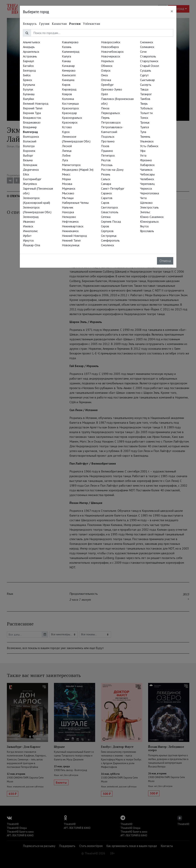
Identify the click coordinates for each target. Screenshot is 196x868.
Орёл (104, 94)
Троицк (145, 122)
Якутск (144, 226)
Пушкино (107, 151)
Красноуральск (72, 118)
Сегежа (106, 217)
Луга (65, 160)
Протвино (108, 141)
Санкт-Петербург (113, 188)
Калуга (67, 56)
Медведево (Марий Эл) (78, 170)
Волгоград (30, 132)
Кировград (69, 89)
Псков (105, 146)
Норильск (107, 61)
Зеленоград (31, 217)
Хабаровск (147, 165)
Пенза (105, 108)
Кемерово (69, 70)
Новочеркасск (111, 56)
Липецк (67, 151)
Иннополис (30, 231)
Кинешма (68, 80)
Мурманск (69, 188)
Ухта (143, 155)
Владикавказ (32, 122)
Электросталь (149, 207)
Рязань (106, 174)
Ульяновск (147, 141)
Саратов (107, 198)
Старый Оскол (150, 66)
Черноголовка (150, 193)
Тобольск (146, 108)
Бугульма (29, 85)
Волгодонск (31, 137)
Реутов (106, 160)
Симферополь (110, 240)
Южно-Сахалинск (152, 217)
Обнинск (107, 66)
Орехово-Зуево (112, 89)
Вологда (29, 146)
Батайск (28, 66)
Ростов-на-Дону (112, 170)
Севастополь (110, 212)
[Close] (172, 11)
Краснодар (69, 113)
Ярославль (147, 231)
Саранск (106, 193)
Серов (105, 226)
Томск (144, 118)
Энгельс (145, 212)
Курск (66, 132)
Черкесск (146, 188)
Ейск (26, 174)
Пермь (105, 118)
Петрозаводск (111, 122)
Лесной (67, 146)
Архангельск (31, 52)
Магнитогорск (71, 165)
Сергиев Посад (111, 221)
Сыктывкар (147, 80)
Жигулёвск (30, 184)
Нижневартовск (73, 226)
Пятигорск (108, 155)
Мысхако (68, 193)
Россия (75, 24)
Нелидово (69, 217)
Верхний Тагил (33, 108)
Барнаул (28, 61)
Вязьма (28, 160)
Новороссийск (111, 42)
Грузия (44, 24)
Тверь (144, 103)
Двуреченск (31, 170)
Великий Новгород (36, 103)
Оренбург (107, 85)
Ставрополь (148, 56)
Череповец (147, 184)
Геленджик (30, 165)
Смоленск (108, 245)
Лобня (66, 155)
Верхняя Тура (32, 113)
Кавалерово (70, 42)
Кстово (67, 127)
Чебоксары (147, 174)
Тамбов (145, 99)
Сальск (106, 179)
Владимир (30, 127)
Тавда (144, 89)
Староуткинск (149, 61)
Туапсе (145, 127)
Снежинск (147, 42)
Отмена (165, 261)
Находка (68, 212)
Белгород (29, 70)
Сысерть (146, 85)
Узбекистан (92, 24)
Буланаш (29, 94)
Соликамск (147, 47)
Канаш (66, 61)
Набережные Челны (75, 203)
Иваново (29, 221)
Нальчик (68, 207)
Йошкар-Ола (31, 245)
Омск (104, 75)
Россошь (107, 165)
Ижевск (28, 226)
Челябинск (147, 179)
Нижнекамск (70, 231)
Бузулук (28, 89)
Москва (67, 184)
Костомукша (70, 103)
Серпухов (107, 231)
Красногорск (70, 108)
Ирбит (27, 236)
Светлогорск (109, 207)
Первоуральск (110, 113)
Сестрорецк (109, 236)
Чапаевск (146, 170)
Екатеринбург (32, 179)
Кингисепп (69, 75)
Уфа (143, 151)
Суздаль (146, 70)
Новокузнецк (71, 245)
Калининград (71, 52)
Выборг (28, 155)
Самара (106, 184)
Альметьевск (31, 42)
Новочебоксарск (112, 52)
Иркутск (28, 240)
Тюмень (145, 137)
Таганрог (146, 94)
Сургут (144, 75)
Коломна (68, 99)
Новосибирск (110, 47)
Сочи (143, 52)
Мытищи (68, 198)
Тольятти (146, 113)
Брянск (27, 80)
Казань (67, 47)
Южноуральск (149, 221)
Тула (143, 132)
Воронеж (29, 151)
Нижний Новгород (74, 236)
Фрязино (146, 160)
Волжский (30, 141)
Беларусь (30, 24)
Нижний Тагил (71, 240)
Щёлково (146, 203)
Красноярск (70, 122)
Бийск (27, 75)
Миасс (66, 174)
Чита (143, 198)
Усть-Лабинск (149, 146)
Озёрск (106, 70)
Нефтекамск (70, 221)
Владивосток (32, 118)
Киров (66, 85)
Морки (66, 179)
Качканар (68, 66)
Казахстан (59, 24)
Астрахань (30, 56)
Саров (105, 203)
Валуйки (28, 99)
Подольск (108, 137)
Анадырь (29, 47)
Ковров (67, 94)
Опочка (106, 80)
